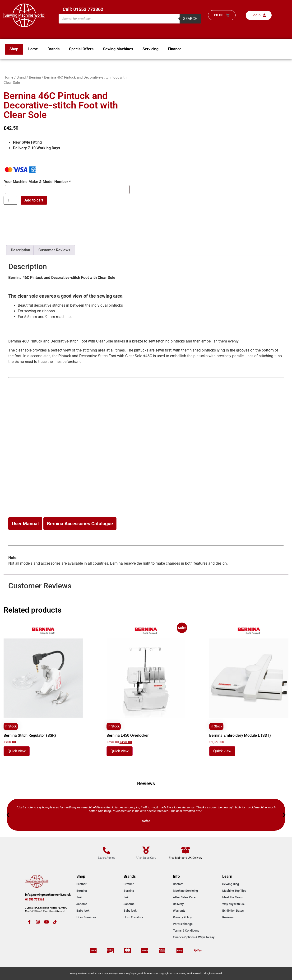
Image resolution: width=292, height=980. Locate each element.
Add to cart (34, 200)
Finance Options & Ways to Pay (194, 937)
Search (190, 19)
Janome (82, 904)
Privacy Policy (182, 917)
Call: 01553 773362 (83, 9)
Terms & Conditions (186, 931)
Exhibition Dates (233, 911)
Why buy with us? (234, 904)
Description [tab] (21, 250)
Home (33, 49)
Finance (175, 49)
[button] (8, 815)
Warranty (179, 911)
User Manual (25, 524)
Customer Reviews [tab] (54, 250)
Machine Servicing (185, 891)
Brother (81, 884)
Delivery (178, 904)
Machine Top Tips (234, 891)
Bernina (35, 77)
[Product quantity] (10, 200)
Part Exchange (183, 924)
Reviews (228, 917)
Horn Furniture (86, 917)
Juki (79, 897)
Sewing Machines (118, 49)
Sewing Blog (231, 884)
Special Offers (81, 49)
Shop (14, 49)
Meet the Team (232, 897)
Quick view (17, 751)
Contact (178, 884)
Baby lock (83, 911)
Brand (21, 77)
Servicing (151, 49)
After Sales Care (184, 897)
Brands (53, 49)
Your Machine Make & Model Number (37, 182)
